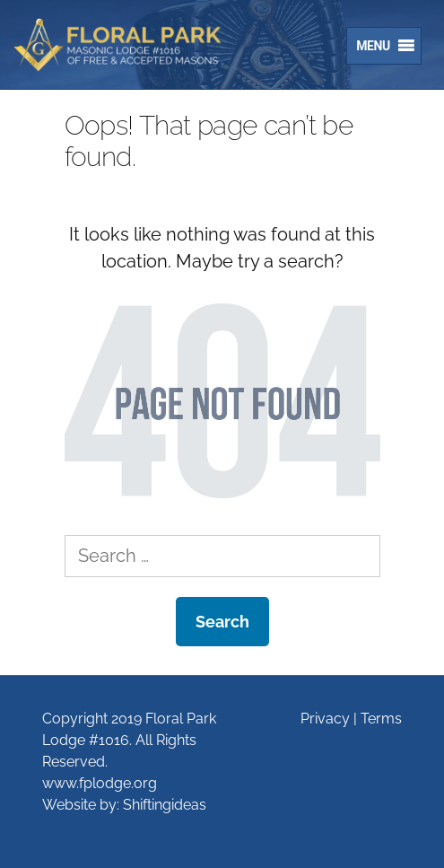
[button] (368, 46)
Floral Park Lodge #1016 (130, 45)
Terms (381, 719)
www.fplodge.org (100, 783)
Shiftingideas (165, 805)
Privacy (325, 719)
